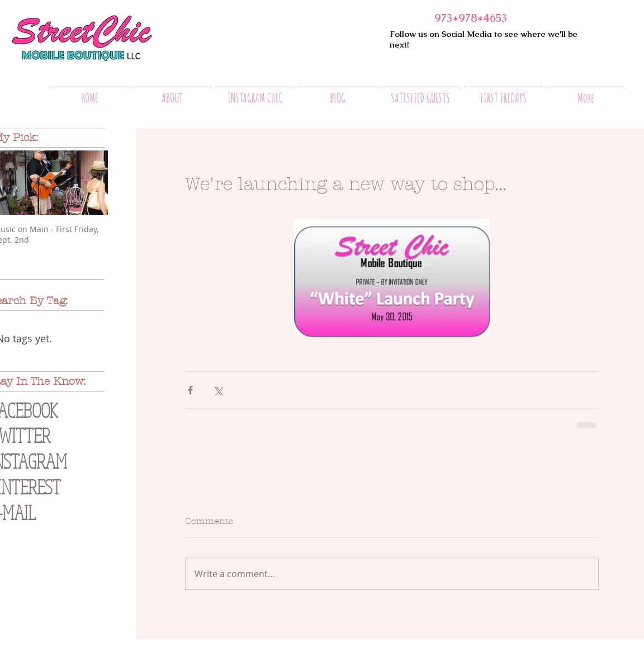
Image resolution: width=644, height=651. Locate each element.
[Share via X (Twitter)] (218, 390)
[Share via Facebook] (190, 390)
